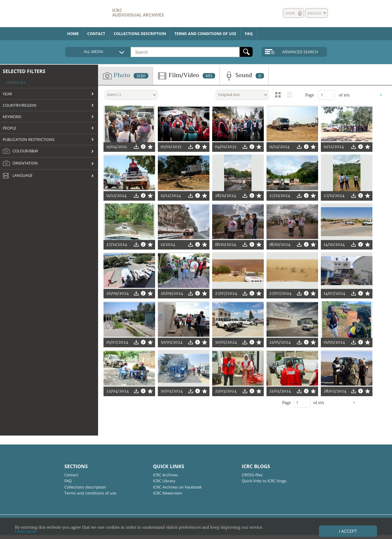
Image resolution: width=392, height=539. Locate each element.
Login (290, 13)
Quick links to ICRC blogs (264, 481)
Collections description (140, 34)
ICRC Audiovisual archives (138, 13)
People (10, 128)
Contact (96, 34)
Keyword (12, 117)
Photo (125, 76)
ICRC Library (164, 481)
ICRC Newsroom (167, 493)
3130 (141, 76)
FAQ (249, 34)
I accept (348, 531)
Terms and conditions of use (205, 34)
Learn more (26, 532)
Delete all (16, 83)
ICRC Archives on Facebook (177, 487)
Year (7, 94)
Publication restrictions (29, 139)
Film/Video (186, 76)
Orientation (20, 163)
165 (209, 76)
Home (73, 34)
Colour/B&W (20, 151)
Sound (244, 76)
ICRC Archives (165, 475)
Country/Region (20, 105)
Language (18, 176)
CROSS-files (252, 475)
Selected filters (24, 71)
